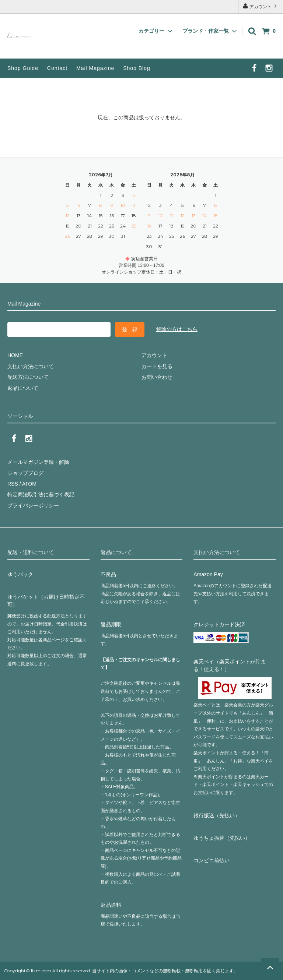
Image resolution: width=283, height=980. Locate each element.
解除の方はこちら (177, 329)
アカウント (261, 6)
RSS (13, 484)
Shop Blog (137, 68)
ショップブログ (25, 473)
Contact (57, 68)
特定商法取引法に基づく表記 (41, 494)
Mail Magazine (95, 68)
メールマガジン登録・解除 (38, 462)
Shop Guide (23, 68)
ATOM (29, 484)
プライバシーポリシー (33, 505)
